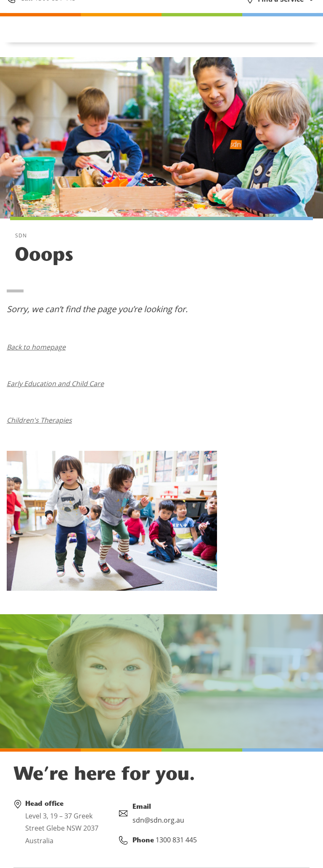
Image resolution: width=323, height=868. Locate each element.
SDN (21, 235)
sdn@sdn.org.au (158, 820)
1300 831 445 (54, 13)
